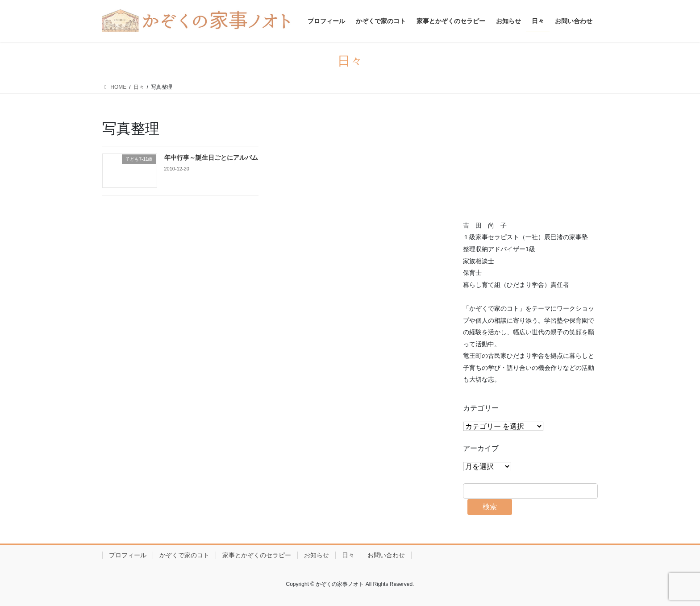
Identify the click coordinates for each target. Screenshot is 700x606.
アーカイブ (481, 448)
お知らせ (317, 555)
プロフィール (128, 555)
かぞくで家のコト (184, 555)
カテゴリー (481, 408)
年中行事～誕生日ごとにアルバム (211, 158)
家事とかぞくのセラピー (257, 555)
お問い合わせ (386, 555)
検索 (490, 507)
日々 (348, 555)
